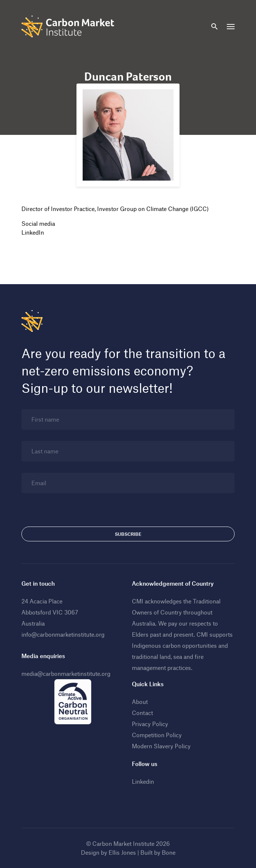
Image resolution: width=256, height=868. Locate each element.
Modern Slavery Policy (161, 746)
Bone (169, 852)
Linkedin (143, 781)
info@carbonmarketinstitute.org (63, 634)
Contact (142, 713)
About (140, 702)
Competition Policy (157, 735)
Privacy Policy (150, 724)
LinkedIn (33, 232)
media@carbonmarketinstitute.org (66, 673)
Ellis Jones (122, 852)
